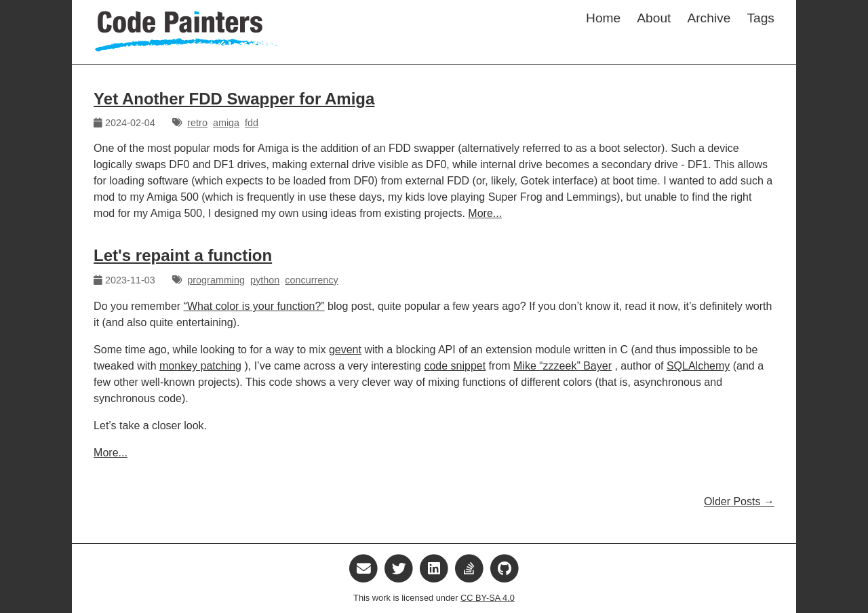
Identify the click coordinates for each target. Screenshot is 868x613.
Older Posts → (739, 501)
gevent (345, 350)
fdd (252, 123)
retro (197, 123)
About (654, 18)
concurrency (311, 280)
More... (485, 213)
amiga (226, 123)
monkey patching (200, 366)
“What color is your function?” (254, 306)
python (265, 280)
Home (603, 18)
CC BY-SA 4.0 (488, 598)
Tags (761, 18)
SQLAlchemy (698, 366)
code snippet (455, 366)
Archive (709, 18)
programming (216, 280)
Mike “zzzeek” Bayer (563, 366)
